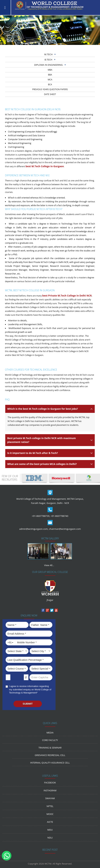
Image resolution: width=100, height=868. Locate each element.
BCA (50, 84)
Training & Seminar (50, 748)
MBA (50, 70)
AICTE (50, 822)
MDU (50, 830)
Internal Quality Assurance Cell (50, 763)
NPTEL (50, 806)
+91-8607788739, (41, 516)
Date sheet (50, 94)
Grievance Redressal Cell (50, 755)
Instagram (50, 790)
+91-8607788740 (59, 516)
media (50, 733)
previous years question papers (50, 89)
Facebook (50, 783)
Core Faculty (50, 740)
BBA (50, 75)
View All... (49, 565)
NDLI (50, 838)
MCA (50, 80)
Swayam (50, 798)
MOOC (50, 814)
